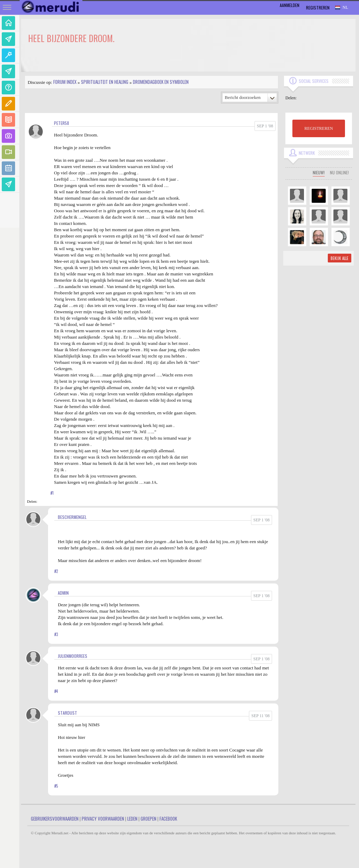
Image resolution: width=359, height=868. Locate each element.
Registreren (318, 8)
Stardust (67, 713)
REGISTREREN (319, 128)
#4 (56, 691)
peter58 (62, 123)
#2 (56, 571)
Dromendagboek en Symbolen (161, 82)
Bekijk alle (340, 258)
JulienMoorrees (73, 656)
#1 (52, 493)
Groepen (148, 819)
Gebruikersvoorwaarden (55, 819)
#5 (56, 786)
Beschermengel (72, 517)
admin (63, 593)
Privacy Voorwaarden (103, 819)
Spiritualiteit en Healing (105, 82)
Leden (132, 819)
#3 (56, 634)
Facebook (168, 819)
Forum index (65, 82)
